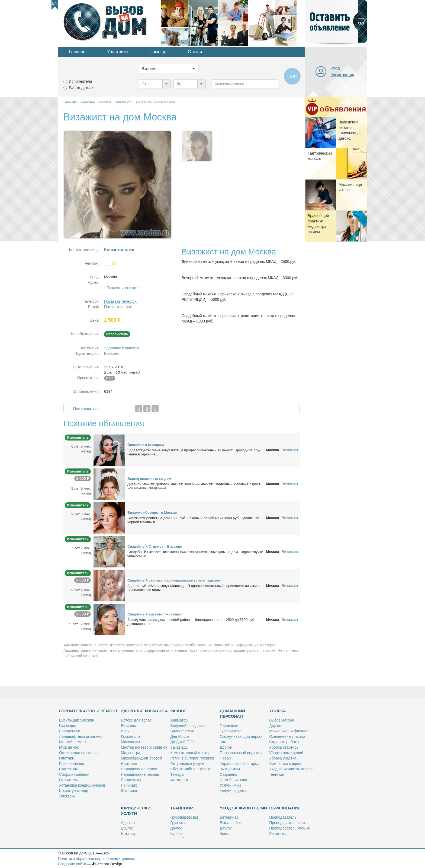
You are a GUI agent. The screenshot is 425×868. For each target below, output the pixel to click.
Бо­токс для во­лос (136, 720)
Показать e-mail (118, 307)
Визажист (112, 353)
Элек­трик (67, 796)
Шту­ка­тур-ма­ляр (74, 791)
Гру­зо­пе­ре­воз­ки (184, 817)
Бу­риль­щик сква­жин (77, 720)
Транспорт (183, 808)
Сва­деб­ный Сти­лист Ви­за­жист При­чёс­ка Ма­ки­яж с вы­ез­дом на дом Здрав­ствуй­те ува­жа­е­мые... (195, 554)
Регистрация (342, 75)
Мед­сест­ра (131, 753)
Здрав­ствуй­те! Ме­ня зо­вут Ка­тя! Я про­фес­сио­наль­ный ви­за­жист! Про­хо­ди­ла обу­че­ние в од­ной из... (194, 452)
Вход (335, 68)
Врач (125, 731)
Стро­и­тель (68, 780)
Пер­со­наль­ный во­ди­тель (242, 753)
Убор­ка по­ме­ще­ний (286, 753)
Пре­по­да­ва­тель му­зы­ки (290, 828)
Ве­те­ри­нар (229, 817)
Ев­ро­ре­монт (70, 731)
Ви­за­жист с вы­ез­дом (146, 445)
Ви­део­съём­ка (182, 731)
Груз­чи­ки (178, 823)
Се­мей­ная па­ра (234, 780)
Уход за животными (243, 808)
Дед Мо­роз (180, 736)
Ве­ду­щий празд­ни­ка (188, 726)
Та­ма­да (177, 774)
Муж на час (69, 747)
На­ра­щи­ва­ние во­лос (139, 769)
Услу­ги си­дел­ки (233, 791)
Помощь (158, 52)
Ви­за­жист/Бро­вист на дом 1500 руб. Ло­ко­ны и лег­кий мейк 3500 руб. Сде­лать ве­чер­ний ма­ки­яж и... (194, 520)
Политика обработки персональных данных (96, 859)
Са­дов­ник (228, 774)
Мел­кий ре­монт (73, 742)
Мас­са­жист (131, 742)
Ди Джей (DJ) (182, 742)
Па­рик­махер (132, 780)
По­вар (225, 758)
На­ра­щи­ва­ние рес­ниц (140, 774)
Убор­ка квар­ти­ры (284, 747)
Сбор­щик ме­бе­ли (74, 774)
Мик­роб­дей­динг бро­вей (141, 758)
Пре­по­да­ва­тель (283, 817)
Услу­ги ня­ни (230, 785)
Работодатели (81, 88)
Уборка (278, 711)
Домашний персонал (232, 714)
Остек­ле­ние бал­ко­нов (78, 753)
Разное (178, 711)
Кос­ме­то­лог (131, 736)
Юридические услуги (137, 811)
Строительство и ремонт (88, 711)
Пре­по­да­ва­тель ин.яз (288, 823)
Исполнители (80, 81)
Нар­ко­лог (129, 764)
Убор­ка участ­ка (283, 758)
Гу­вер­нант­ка (231, 731)
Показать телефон (120, 301)
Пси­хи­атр (129, 785)
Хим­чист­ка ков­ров (285, 764)
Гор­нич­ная (229, 726)
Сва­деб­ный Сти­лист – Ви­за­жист (156, 546)
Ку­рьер (176, 834)
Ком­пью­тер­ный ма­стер (190, 753)
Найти (292, 76)
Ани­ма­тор (179, 720)
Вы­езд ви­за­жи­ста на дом (149, 479)
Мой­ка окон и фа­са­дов (289, 731)
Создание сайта (72, 864)
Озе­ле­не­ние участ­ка (287, 736)
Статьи (195, 52)
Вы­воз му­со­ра (282, 720)
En (55, 3)
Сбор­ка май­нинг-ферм (190, 769)
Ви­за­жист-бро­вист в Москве (152, 513)
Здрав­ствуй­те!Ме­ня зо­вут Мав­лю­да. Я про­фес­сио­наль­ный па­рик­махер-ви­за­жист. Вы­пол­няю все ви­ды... (194, 588)
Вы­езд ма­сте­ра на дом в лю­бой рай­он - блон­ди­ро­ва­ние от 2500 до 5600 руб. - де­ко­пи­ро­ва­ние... (192, 622)
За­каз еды (179, 747)
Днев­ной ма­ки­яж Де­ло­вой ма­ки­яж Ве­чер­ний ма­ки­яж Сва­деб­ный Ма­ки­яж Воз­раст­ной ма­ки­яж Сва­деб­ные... (194, 486)
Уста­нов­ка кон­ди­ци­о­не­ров (82, 785)
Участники (117, 52)
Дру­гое (226, 747)
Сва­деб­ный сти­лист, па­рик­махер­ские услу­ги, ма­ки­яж (174, 580)
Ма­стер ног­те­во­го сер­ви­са (144, 747)
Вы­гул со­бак (231, 823)
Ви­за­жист (129, 726)
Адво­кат (128, 823)
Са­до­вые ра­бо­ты (284, 742)
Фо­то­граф (179, 780)
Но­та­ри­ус (129, 834)
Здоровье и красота (121, 348)
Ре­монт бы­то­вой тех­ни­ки (192, 758)
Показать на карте (123, 288)
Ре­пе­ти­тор (278, 834)
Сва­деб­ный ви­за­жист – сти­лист (155, 614)
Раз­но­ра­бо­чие (72, 764)
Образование (285, 808)
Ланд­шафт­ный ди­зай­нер (81, 736)
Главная (77, 52)
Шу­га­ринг (129, 791)
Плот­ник (66, 758)
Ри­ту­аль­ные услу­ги (187, 764)
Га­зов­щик (67, 726)
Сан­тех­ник (68, 769)
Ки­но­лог (227, 834)
